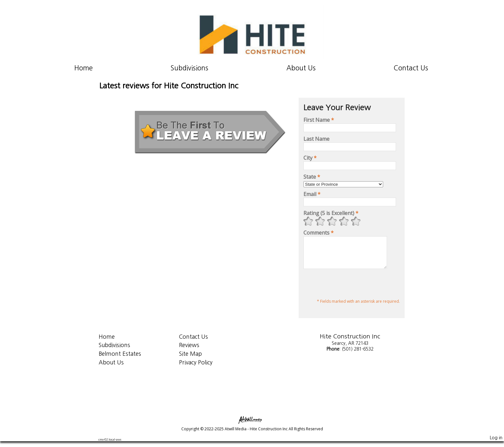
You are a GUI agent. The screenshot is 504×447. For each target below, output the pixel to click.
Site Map (190, 359)
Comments (319, 233)
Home (83, 68)
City (310, 158)
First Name (319, 120)
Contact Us (411, 68)
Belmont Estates (120, 359)
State (312, 177)
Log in (496, 443)
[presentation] (352, 291)
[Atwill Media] (252, 425)
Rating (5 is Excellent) (331, 213)
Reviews (189, 351)
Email (312, 194)
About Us (301, 68)
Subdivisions (189, 68)
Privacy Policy (196, 368)
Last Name (316, 139)
